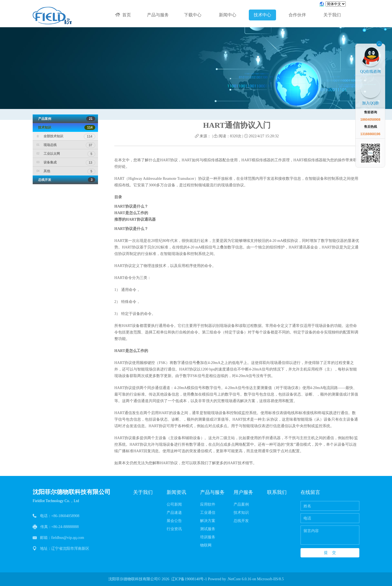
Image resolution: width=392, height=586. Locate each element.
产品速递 (174, 513)
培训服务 (208, 537)
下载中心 (193, 15)
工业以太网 (66, 154)
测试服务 (208, 529)
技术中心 (262, 15)
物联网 (206, 545)
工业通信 (208, 513)
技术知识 (65, 127)
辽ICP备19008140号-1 (189, 579)
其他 (66, 171)
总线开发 (65, 180)
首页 (123, 15)
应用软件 (208, 504)
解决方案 (208, 521)
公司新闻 (174, 504)
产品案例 (65, 119)
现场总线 (66, 145)
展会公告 (174, 521)
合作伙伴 (297, 15)
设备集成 (66, 162)
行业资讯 (174, 529)
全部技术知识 (66, 136)
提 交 (330, 552)
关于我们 (332, 15)
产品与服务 (158, 15)
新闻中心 (228, 15)
